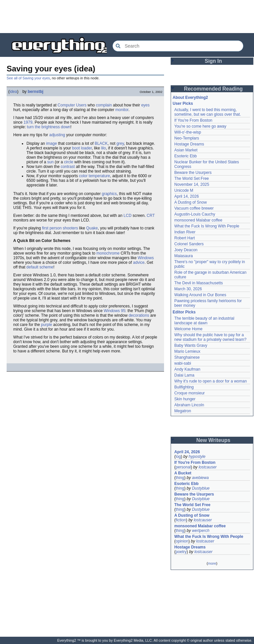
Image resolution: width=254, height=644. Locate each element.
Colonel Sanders (189, 244)
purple (46, 325)
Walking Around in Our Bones (200, 295)
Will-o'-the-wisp (188, 132)
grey (120, 143)
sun (50, 162)
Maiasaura (184, 256)
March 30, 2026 (188, 289)
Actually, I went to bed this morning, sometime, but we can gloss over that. (208, 112)
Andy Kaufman (187, 369)
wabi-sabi (183, 363)
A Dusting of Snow (190, 202)
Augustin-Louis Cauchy (195, 214)
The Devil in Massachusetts (199, 283)
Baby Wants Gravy (191, 345)
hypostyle (197, 457)
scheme (46, 267)
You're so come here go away (200, 126)
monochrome (108, 253)
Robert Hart (185, 238)
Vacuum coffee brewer (194, 208)
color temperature (95, 176)
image (51, 143)
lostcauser (208, 467)
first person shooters (60, 228)
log (178, 457)
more (212, 563)
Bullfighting (184, 387)
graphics (109, 194)
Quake (92, 228)
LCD (128, 216)
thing (180, 478)
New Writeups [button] (213, 440)
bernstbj (36, 92)
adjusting (57, 135)
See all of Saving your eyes (28, 78)
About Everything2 (190, 98)
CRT (151, 216)
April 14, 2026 (187, 196)
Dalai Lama (184, 375)
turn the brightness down (48, 127)
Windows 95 (114, 311)
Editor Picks (184, 312)
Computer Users (72, 105)
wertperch (201, 531)
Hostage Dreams (189, 144)
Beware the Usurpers (193, 173)
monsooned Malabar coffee (198, 220)
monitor (122, 110)
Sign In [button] (213, 61)
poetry (181, 552)
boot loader (82, 148)
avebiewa (200, 478)
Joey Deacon (186, 250)
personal (183, 467)
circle (68, 162)
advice (139, 262)
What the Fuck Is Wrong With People (207, 226)
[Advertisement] (127, 17)
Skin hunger (185, 399)
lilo (103, 148)
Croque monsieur (190, 393)
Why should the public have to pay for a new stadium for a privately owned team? (210, 337)
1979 (28, 122)
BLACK (101, 143)
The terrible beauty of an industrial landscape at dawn (204, 321)
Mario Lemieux (187, 351)
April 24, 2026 (187, 452)
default (32, 267)
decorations (139, 315)
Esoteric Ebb (186, 156)
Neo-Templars (187, 138)
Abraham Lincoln (189, 405)
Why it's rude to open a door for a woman (211, 381)
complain (104, 105)
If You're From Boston (193, 120)
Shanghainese (187, 357)
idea (13, 92)
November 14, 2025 (192, 184)
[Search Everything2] (178, 46)
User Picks (183, 103)
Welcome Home (188, 329)
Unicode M (184, 190)
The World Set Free (191, 179)
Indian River (185, 232)
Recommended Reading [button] (213, 89)
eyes (145, 105)
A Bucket (183, 473)
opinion (182, 541)
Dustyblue (201, 488)
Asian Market (186, 150)
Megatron (183, 411)
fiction (181, 520)
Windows (146, 258)
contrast (68, 167)
